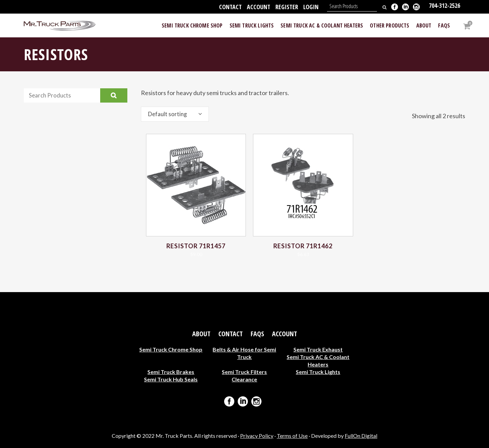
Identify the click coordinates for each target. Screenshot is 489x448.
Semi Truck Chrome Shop (171, 349)
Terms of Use (292, 436)
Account (259, 7)
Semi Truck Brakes (171, 372)
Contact (230, 7)
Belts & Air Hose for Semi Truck (244, 353)
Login (311, 7)
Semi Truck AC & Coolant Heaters (318, 361)
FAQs (257, 334)
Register (287, 7)
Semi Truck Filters (244, 372)
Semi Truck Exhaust (318, 349)
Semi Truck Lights (318, 372)
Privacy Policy (257, 436)
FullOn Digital (361, 436)
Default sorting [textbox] (168, 114)
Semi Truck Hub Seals (171, 379)
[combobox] (175, 114)
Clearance (244, 379)
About (201, 334)
